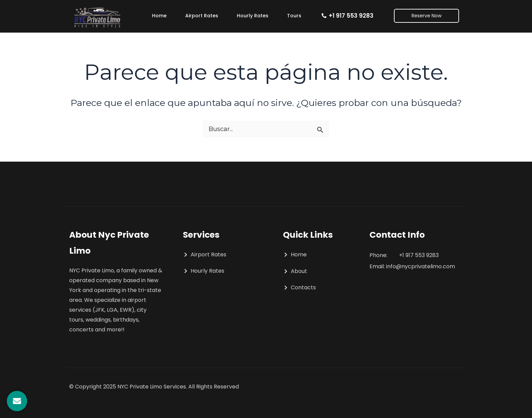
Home (159, 16)
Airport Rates (202, 16)
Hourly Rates (253, 16)
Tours (294, 16)
